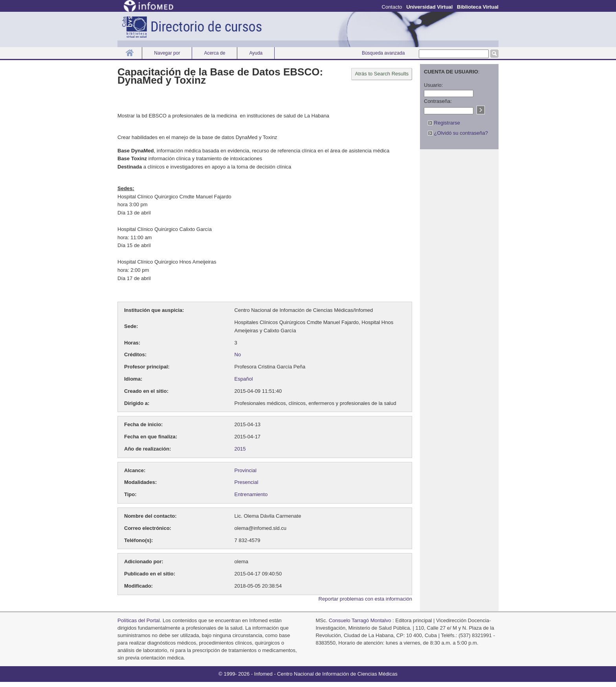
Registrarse (444, 123)
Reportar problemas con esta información (365, 599)
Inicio (130, 53)
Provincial (246, 470)
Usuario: (433, 85)
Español (244, 379)
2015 (240, 449)
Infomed (263, 674)
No (238, 354)
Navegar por (167, 53)
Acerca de (214, 53)
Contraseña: (438, 101)
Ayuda (256, 53)
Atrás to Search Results (382, 74)
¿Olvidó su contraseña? (458, 133)
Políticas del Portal (139, 620)
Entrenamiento (251, 494)
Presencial (247, 482)
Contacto (392, 7)
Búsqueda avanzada (383, 53)
